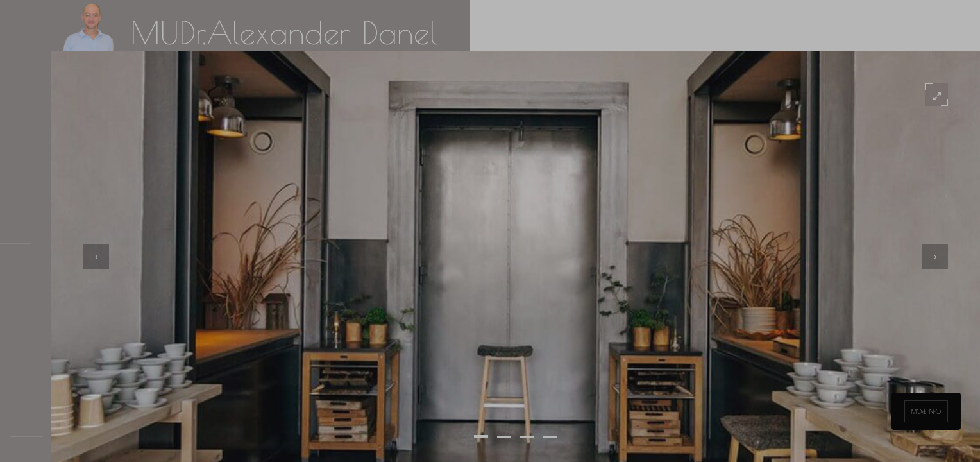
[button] (481, 436)
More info (926, 411)
